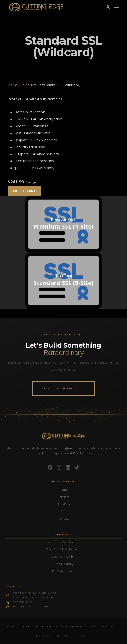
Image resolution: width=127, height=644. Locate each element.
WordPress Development (64, 549)
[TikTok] (77, 467)
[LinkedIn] (68, 467)
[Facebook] (50, 467)
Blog (63, 511)
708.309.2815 (23, 602)
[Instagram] (59, 467)
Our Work (64, 504)
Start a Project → (63, 388)
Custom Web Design (63, 542)
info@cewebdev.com (31, 607)
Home (13, 85)
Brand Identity (63, 564)
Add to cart (24, 191)
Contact (63, 519)
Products (29, 85)
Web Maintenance (64, 571)
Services (64, 497)
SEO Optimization (64, 557)
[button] (117, 7)
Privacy (43, 636)
